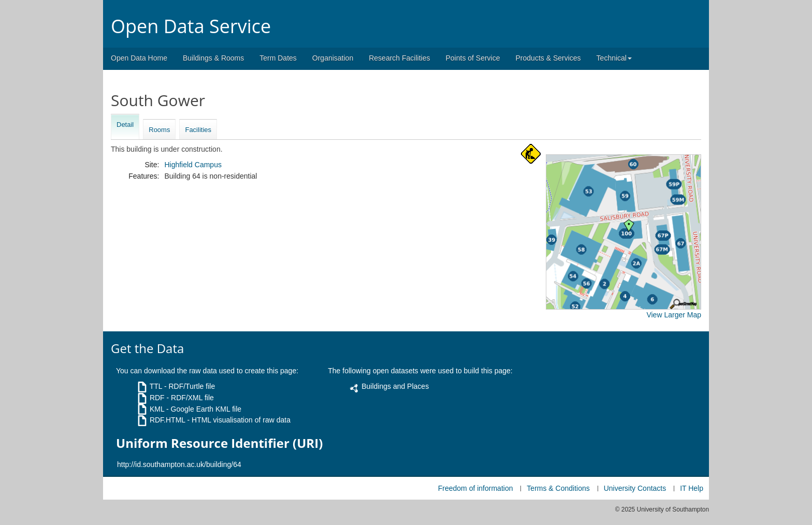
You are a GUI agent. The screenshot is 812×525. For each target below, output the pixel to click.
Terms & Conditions (558, 488)
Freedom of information (476, 488)
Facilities (198, 130)
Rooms (159, 130)
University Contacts (635, 488)
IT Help (692, 488)
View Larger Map (674, 315)
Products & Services (548, 58)
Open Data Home (139, 58)
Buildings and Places (395, 386)
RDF (157, 398)
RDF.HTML (168, 420)
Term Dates (278, 58)
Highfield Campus (193, 165)
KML (157, 409)
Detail (125, 125)
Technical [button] (614, 58)
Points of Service (473, 58)
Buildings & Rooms (213, 58)
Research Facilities (399, 58)
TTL (156, 386)
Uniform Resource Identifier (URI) (219, 443)
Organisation (333, 58)
